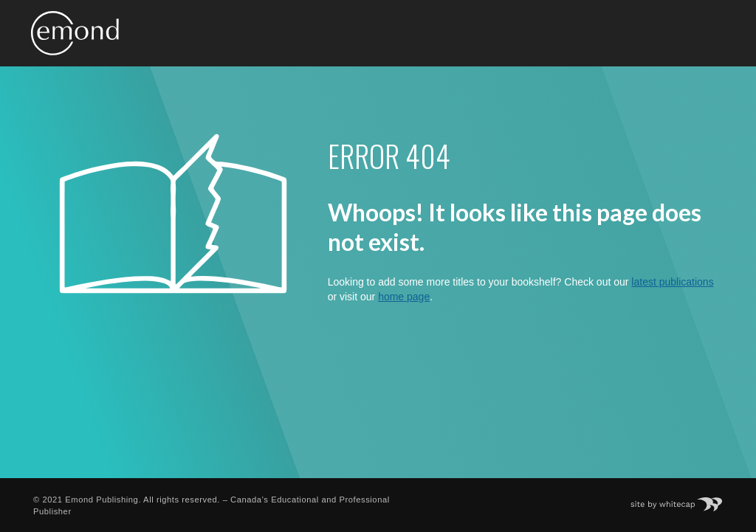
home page (404, 297)
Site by (684, 500)
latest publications (672, 282)
